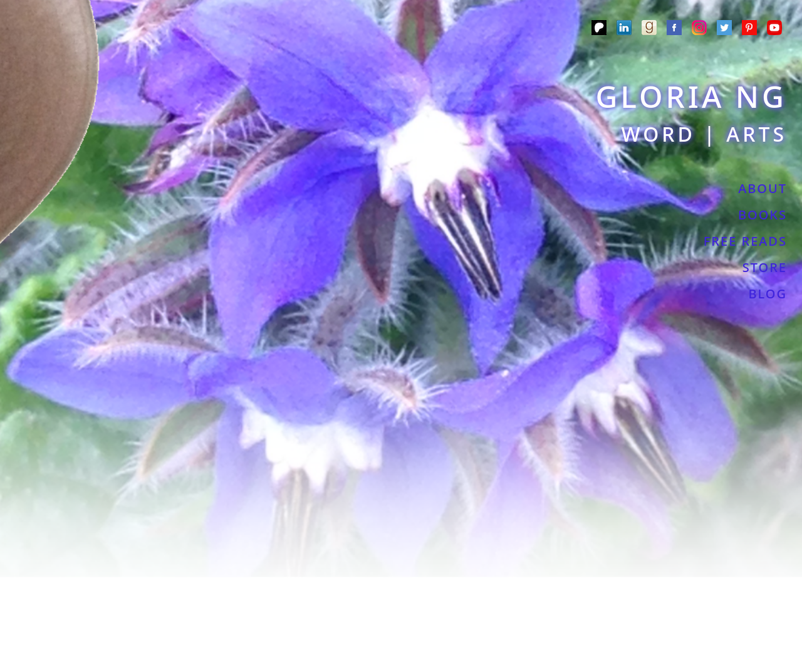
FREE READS (745, 241)
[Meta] (674, 29)
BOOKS (763, 215)
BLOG (768, 294)
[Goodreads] (649, 29)
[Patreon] (599, 29)
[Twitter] (724, 29)
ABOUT (763, 188)
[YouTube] (774, 29)
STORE (765, 267)
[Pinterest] (749, 29)
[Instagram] (699, 29)
